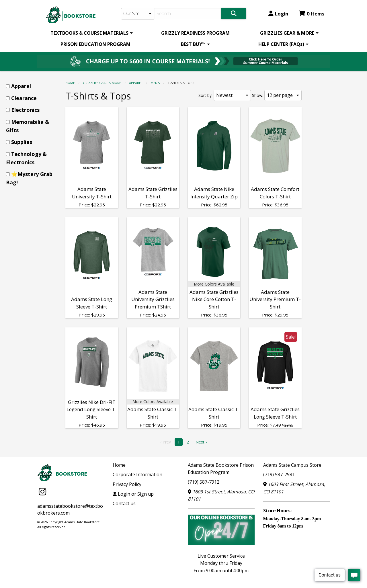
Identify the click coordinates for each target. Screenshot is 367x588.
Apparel (136, 83)
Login (278, 14)
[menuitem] (91, 33)
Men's (155, 83)
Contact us (124, 503)
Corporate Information (137, 474)
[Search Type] (137, 14)
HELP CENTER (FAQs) (281, 44)
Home (70, 83)
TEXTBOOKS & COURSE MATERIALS (89, 33)
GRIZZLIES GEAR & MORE (287, 33)
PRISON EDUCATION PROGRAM (95, 44)
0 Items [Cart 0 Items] (312, 14)
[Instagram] (42, 492)
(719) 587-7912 (204, 482)
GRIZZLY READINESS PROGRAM (195, 33)
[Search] (188, 13)
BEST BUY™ (193, 44)
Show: (258, 95)
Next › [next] (201, 442)
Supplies (22, 142)
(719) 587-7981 (279, 474)
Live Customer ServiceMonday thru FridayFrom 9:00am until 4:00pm (221, 563)
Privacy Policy (127, 484)
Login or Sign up (133, 494)
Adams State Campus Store (292, 465)
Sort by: (205, 95)
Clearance (24, 98)
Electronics (25, 110)
